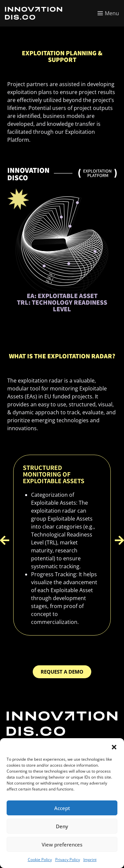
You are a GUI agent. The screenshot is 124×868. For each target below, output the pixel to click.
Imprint (90, 860)
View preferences (62, 844)
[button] (114, 746)
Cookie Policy (40, 860)
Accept (62, 808)
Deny (62, 826)
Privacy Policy (68, 860)
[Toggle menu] (108, 13)
